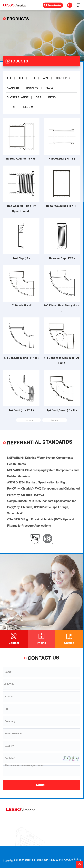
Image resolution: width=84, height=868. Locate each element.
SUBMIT (42, 785)
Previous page (28, 420)
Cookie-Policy (73, 855)
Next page (55, 420)
